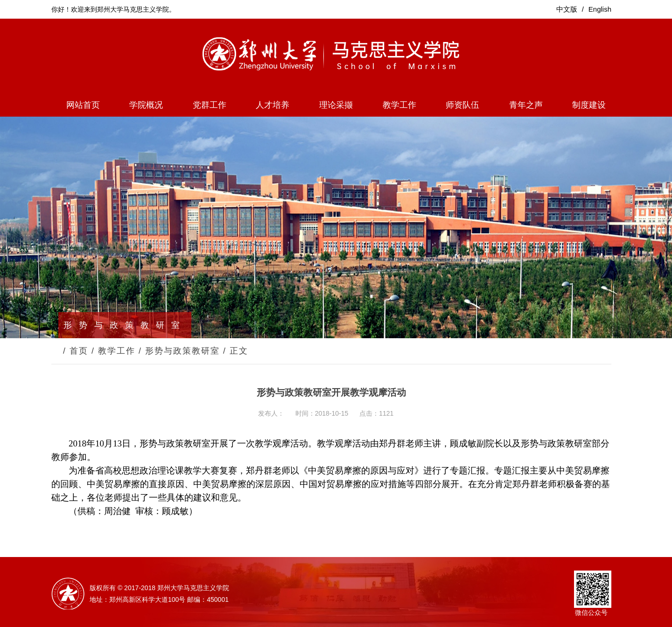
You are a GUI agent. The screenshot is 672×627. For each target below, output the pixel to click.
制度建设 (589, 105)
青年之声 (526, 105)
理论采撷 (336, 105)
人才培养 (273, 105)
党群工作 (210, 105)
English (600, 9)
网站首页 (83, 105)
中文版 (567, 9)
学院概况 (146, 105)
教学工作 (399, 105)
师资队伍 (462, 105)
